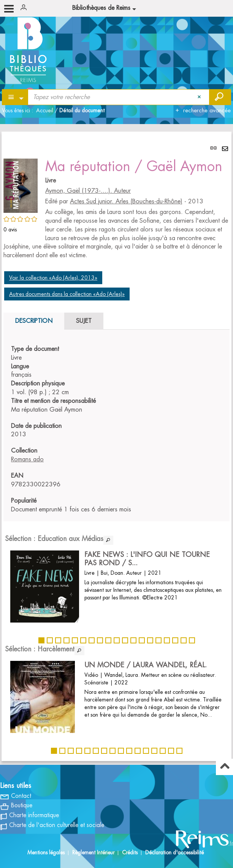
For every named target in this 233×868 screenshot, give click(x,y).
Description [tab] (34, 321)
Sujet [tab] (84, 321)
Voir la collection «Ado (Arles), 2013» (53, 278)
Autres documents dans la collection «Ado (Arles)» (67, 294)
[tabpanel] (116, 446)
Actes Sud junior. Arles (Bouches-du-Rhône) (126, 201)
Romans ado (27, 459)
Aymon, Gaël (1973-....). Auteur (88, 191)
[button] (21, 184)
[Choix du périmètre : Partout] (15, 97)
